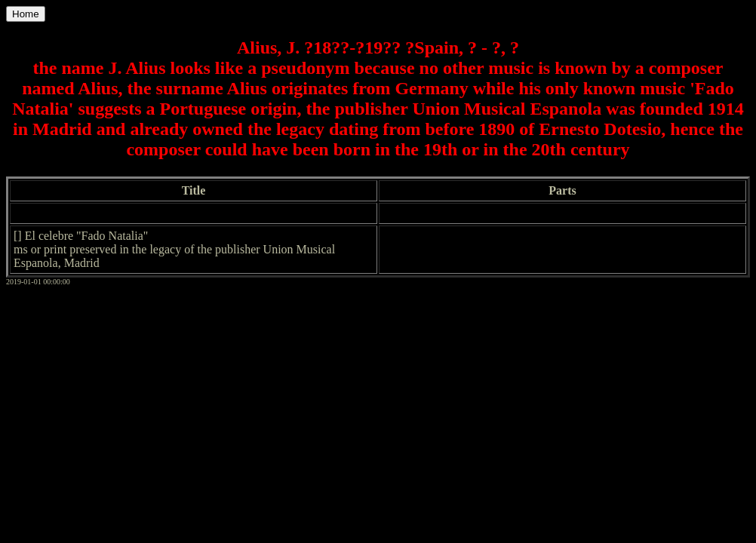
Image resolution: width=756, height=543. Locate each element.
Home (26, 14)
